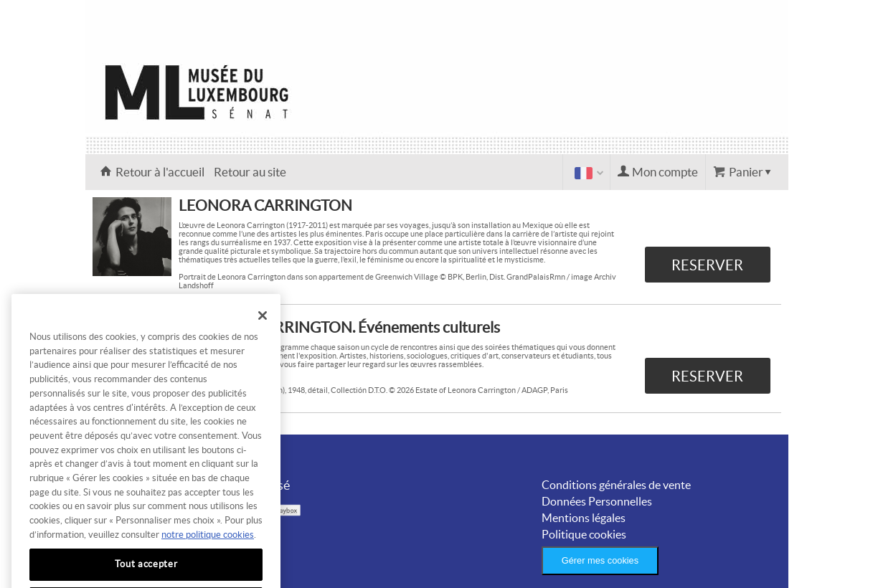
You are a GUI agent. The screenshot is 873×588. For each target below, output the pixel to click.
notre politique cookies (208, 547)
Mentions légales (584, 518)
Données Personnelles (597, 501)
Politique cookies (584, 534)
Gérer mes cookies (600, 560)
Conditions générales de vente (616, 485)
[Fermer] (263, 328)
